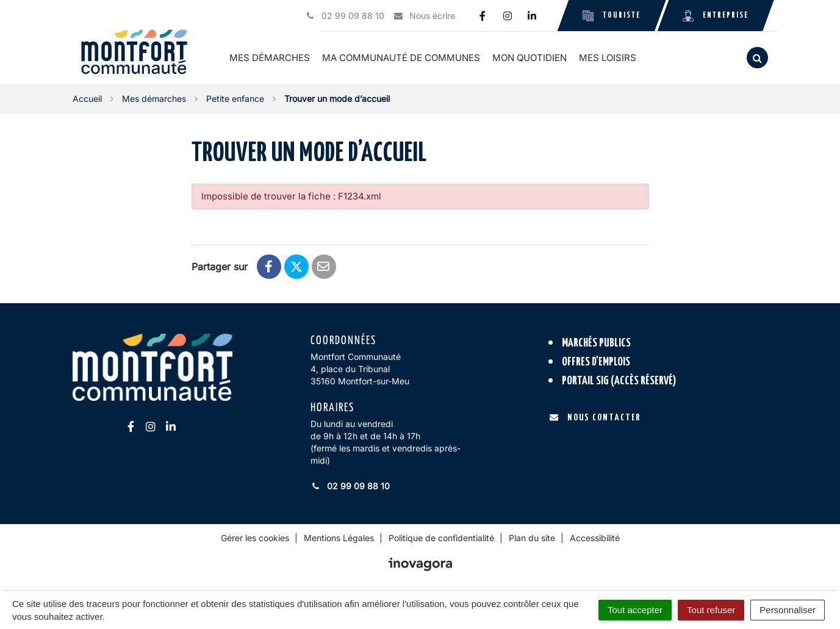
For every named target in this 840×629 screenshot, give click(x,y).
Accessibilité (595, 538)
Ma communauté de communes (402, 58)
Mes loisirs (609, 58)
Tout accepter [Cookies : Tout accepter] (635, 610)
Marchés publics (596, 343)
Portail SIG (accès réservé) (619, 380)
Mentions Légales (339, 538)
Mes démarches (271, 58)
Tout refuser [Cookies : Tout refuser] (711, 610)
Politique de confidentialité (441, 538)
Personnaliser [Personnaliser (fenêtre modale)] (788, 610)
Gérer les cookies (255, 538)
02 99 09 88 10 (350, 486)
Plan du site (532, 538)
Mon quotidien (531, 58)
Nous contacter (595, 418)
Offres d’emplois (596, 362)
